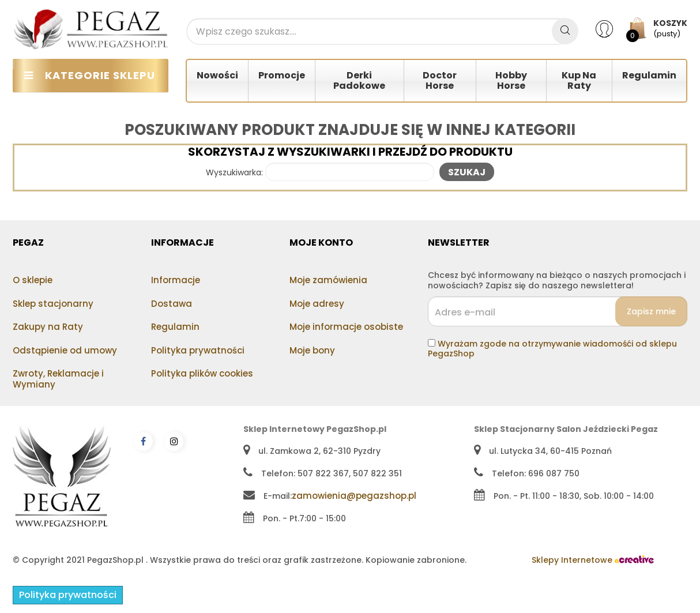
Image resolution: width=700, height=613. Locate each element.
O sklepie (33, 280)
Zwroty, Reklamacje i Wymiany (58, 379)
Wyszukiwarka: (234, 173)
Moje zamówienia (328, 280)
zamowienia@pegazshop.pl (354, 496)
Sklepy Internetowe (593, 560)
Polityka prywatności (198, 350)
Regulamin (175, 327)
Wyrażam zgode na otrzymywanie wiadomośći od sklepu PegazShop (552, 349)
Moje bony (312, 350)
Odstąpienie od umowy (65, 350)
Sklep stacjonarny (53, 304)
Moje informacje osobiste (346, 327)
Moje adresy (317, 304)
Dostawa (172, 304)
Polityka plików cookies (202, 373)
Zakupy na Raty (48, 327)
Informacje (176, 280)
